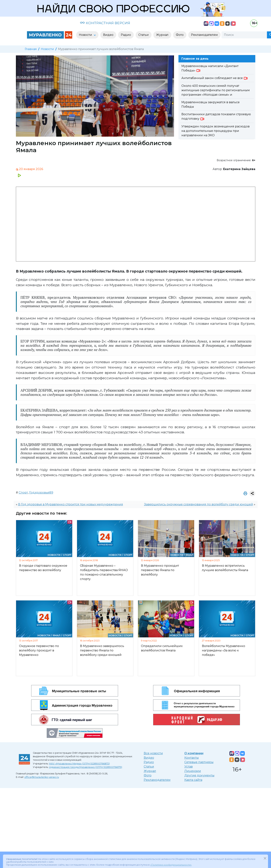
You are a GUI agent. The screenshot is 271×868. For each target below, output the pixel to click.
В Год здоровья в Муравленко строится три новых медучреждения (71, 504)
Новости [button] (86, 35)
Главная (31, 49)
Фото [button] (180, 35)
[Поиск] (244, 35)
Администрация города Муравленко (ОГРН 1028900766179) (86, 767)
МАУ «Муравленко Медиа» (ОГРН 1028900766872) (79, 764)
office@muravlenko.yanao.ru (42, 777)
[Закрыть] (265, 854)
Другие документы (199, 775)
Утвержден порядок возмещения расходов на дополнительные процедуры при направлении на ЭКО (215, 131)
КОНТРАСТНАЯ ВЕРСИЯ (105, 23)
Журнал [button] (162, 35)
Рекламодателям (157, 780)
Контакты (192, 758)
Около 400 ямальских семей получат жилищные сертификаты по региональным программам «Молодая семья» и (216, 90)
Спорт (23, 493)
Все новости (153, 753)
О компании (194, 753)
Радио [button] (126, 35)
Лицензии (193, 771)
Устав (189, 767)
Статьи (149, 767)
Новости (47, 49)
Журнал (150, 771)
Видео (149, 758)
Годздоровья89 (41, 493)
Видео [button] (108, 35)
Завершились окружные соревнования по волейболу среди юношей (199, 504)
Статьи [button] (144, 35)
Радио (149, 762)
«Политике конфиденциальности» (171, 860)
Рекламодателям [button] (204, 35)
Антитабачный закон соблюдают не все (215, 78)
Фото (148, 775)
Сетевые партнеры (199, 762)
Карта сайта (193, 780)
